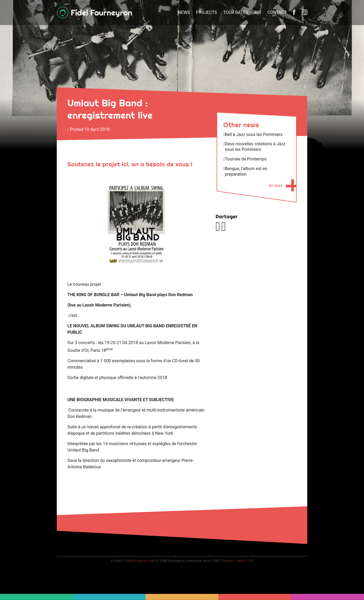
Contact (277, 12)
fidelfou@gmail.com (140, 561)
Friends (227, 561)
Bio (258, 12)
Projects (207, 12)
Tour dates (236, 12)
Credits (241, 561)
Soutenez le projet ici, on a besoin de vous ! (130, 164)
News (184, 12)
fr (251, 561)
